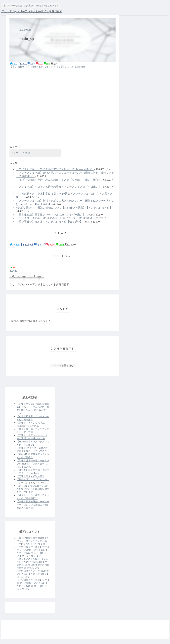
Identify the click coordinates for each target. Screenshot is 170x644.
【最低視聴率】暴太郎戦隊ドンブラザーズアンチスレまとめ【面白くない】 (33, 541)
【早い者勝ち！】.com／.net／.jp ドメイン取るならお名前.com (47, 67)
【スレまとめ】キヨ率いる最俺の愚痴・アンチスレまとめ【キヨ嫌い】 (59, 187)
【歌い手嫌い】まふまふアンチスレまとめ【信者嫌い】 (49, 222)
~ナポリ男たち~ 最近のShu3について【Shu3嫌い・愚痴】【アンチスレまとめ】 (64, 208)
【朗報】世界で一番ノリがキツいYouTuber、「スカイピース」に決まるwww (33, 464)
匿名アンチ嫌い (28, 556)
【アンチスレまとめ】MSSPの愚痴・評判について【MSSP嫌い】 (55, 218)
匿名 (22, 589)
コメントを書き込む (63, 365)
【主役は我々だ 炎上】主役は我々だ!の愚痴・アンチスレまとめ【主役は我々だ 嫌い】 (33, 550)
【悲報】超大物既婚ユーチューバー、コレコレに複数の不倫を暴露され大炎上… (33, 505)
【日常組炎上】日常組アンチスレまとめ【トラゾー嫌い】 (51, 215)
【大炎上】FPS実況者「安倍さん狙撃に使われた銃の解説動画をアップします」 (33, 489)
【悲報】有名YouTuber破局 (31, 476)
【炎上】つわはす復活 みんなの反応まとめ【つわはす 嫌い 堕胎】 (59, 180)
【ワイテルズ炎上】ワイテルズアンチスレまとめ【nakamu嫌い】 (55, 169)
